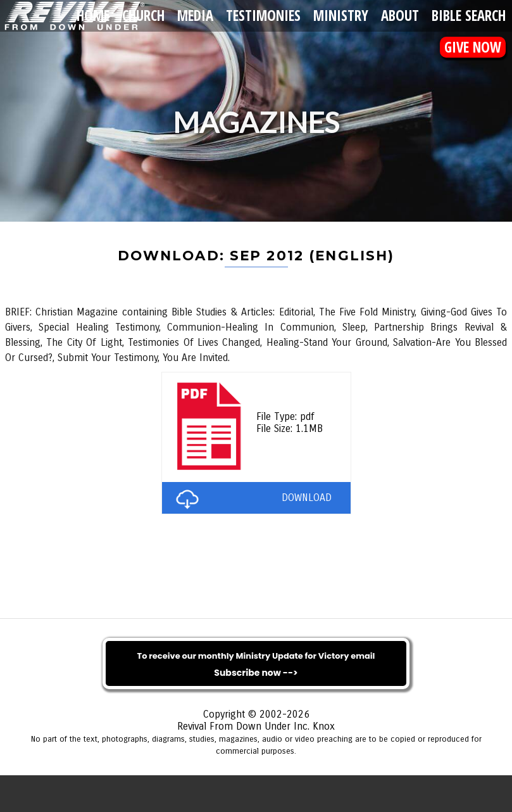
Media (195, 16)
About (400, 16)
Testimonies (263, 16)
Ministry (341, 16)
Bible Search (469, 16)
